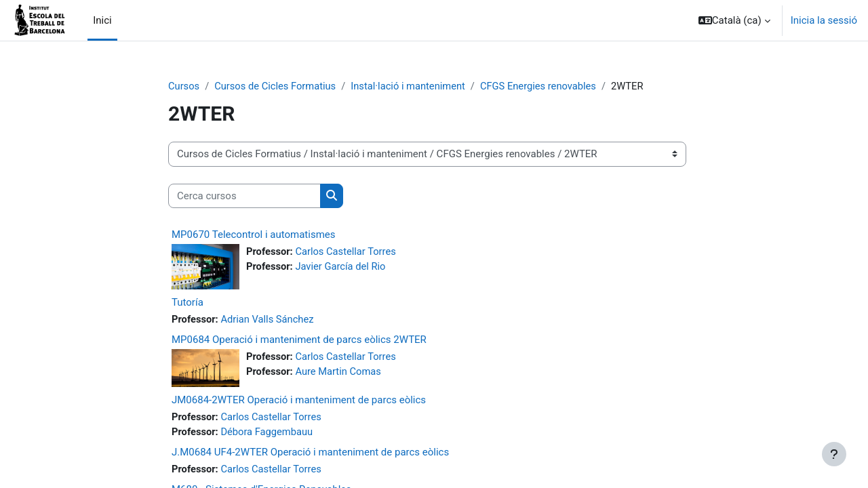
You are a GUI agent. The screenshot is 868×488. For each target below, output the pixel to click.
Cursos (184, 86)
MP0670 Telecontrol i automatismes (254, 235)
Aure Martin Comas (340, 372)
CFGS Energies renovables (546, 86)
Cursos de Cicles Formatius (277, 86)
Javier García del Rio (342, 267)
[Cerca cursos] (244, 196)
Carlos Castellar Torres (348, 252)
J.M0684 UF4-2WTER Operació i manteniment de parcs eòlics (310, 453)
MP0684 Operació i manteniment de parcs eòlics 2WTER (299, 340)
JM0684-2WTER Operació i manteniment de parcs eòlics (299, 400)
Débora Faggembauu (269, 432)
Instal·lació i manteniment (413, 86)
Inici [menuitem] (102, 20)
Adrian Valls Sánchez (269, 319)
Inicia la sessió (824, 20)
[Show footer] (834, 454)
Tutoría (188, 302)
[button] (734, 20)
